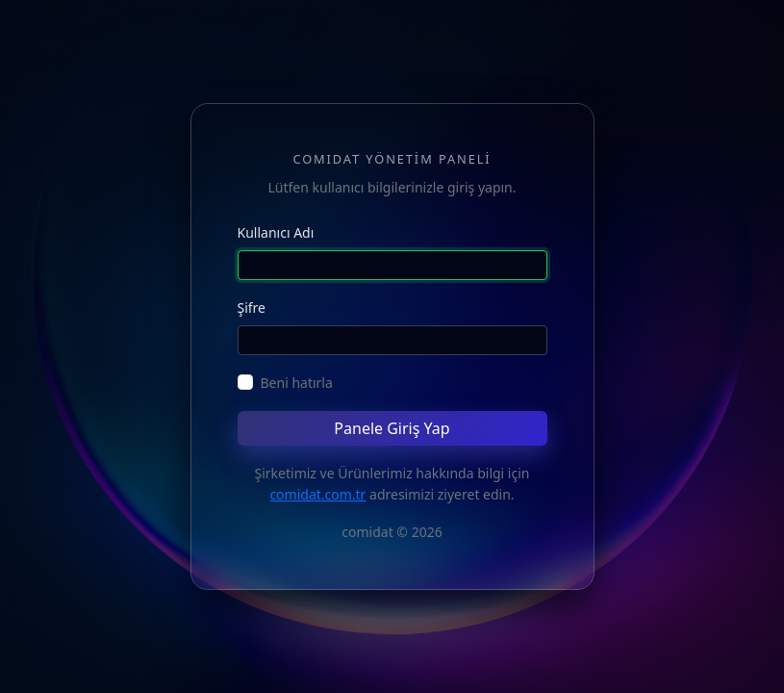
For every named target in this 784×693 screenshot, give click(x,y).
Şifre (252, 308)
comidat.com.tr (317, 494)
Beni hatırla (297, 383)
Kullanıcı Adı (276, 232)
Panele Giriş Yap (392, 428)
